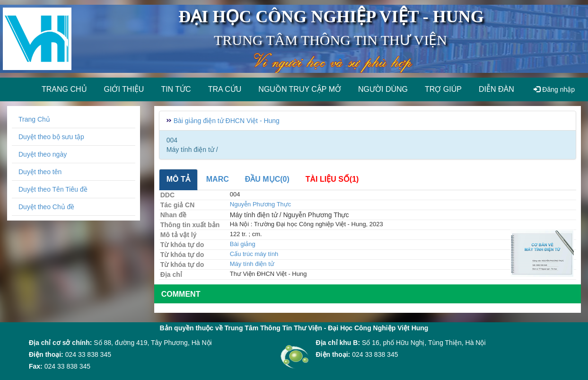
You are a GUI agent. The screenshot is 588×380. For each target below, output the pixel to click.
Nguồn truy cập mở (300, 89)
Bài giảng (243, 244)
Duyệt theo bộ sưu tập (51, 137)
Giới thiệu (124, 89)
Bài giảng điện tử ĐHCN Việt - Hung (227, 121)
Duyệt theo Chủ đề (46, 207)
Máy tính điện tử (252, 264)
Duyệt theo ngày (43, 154)
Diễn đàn (496, 89)
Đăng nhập (554, 89)
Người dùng (383, 89)
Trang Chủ (34, 119)
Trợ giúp (443, 89)
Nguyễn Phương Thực (261, 204)
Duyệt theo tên (40, 172)
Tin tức (176, 89)
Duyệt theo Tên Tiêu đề (53, 189)
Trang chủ (64, 89)
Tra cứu (225, 89)
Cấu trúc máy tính (254, 254)
